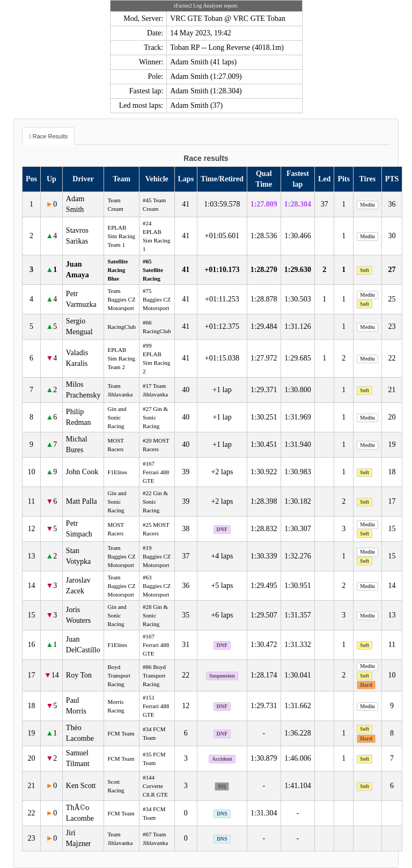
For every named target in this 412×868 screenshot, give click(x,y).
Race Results (50, 136)
